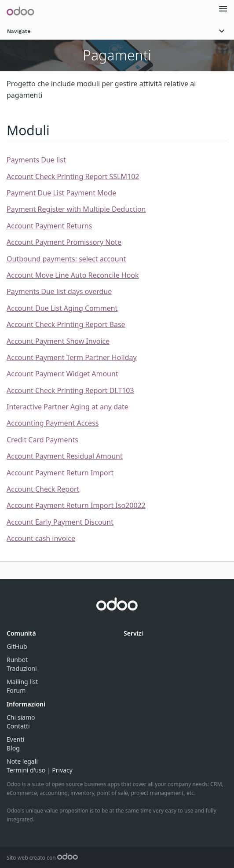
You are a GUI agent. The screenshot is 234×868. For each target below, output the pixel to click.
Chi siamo (21, 717)
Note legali (22, 761)
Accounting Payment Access (53, 423)
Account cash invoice (41, 538)
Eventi (15, 739)
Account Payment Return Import (60, 473)
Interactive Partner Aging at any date (68, 407)
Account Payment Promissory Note (64, 242)
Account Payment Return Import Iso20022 (76, 505)
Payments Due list (36, 160)
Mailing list (22, 682)
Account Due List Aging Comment (62, 308)
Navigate (117, 31)
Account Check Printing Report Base (66, 324)
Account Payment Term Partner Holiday (72, 357)
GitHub (17, 646)
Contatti (18, 726)
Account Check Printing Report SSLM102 (73, 177)
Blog (13, 748)
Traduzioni (22, 668)
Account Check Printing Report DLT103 (70, 390)
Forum (16, 690)
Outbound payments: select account (66, 259)
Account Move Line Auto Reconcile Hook (73, 275)
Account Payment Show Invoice (58, 341)
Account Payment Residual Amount (65, 456)
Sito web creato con (42, 858)
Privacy (62, 770)
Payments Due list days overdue (59, 291)
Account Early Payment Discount (60, 522)
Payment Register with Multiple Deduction (76, 209)
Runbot (17, 660)
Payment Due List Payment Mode (61, 193)
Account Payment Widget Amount (62, 374)
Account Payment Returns (49, 226)
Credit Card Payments (42, 440)
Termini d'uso (26, 770)
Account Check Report (43, 489)
